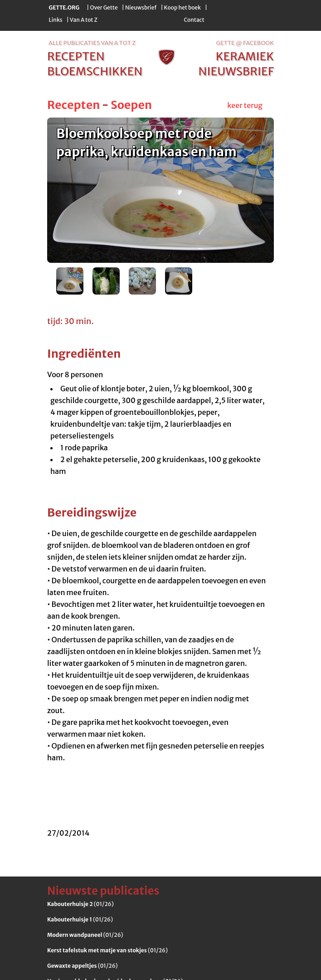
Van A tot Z (84, 20)
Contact (194, 20)
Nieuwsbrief (141, 7)
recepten (76, 56)
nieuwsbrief (236, 71)
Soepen (131, 105)
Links (56, 20)
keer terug (245, 105)
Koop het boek (182, 7)
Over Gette (104, 7)
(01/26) (80, 904)
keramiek (245, 56)
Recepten (73, 105)
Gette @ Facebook (245, 43)
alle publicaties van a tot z (92, 43)
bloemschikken (95, 71)
